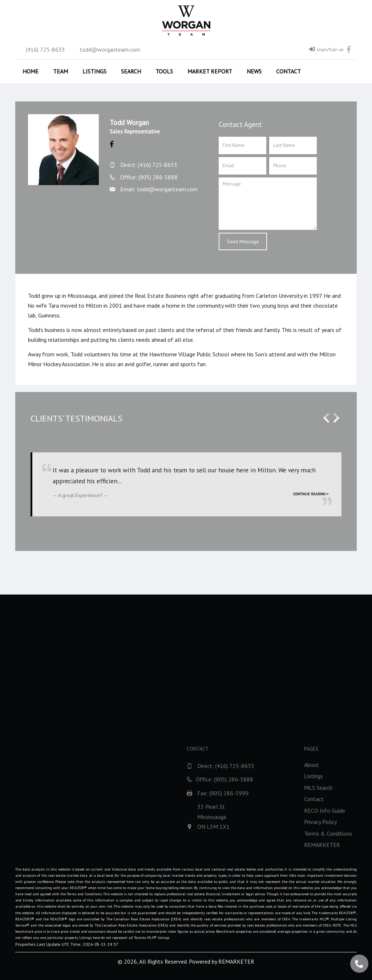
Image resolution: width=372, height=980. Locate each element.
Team (60, 71)
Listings (94, 71)
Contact (288, 71)
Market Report (210, 71)
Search (131, 71)
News (254, 71)
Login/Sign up (326, 49)
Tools (164, 71)
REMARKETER (236, 961)
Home (31, 71)
